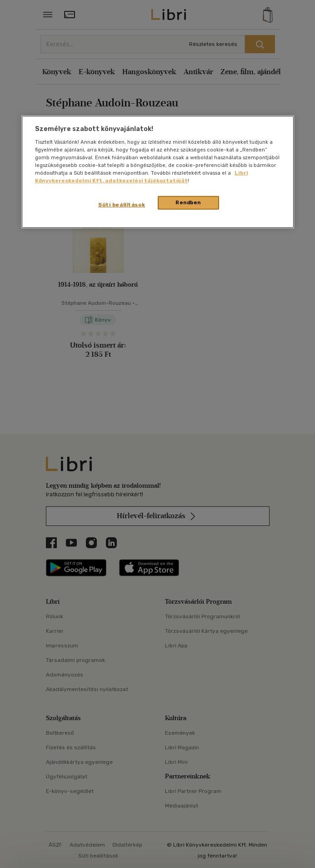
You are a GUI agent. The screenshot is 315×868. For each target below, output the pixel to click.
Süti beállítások (122, 205)
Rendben (188, 202)
